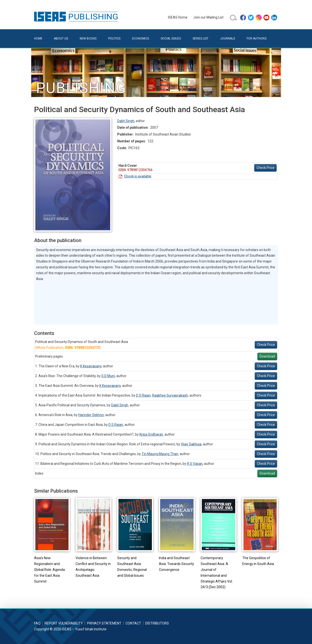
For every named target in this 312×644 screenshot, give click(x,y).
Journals (228, 39)
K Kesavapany (91, 366)
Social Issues (171, 39)
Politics (114, 39)
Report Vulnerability (64, 623)
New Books (88, 39)
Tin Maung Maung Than (160, 454)
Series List (200, 39)
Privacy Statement (104, 623)
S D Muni (108, 376)
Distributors (157, 623)
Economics (141, 39)
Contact (133, 623)
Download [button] (267, 356)
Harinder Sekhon (91, 415)
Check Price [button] (265, 168)
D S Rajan (143, 395)
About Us (61, 39)
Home (38, 39)
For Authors (257, 39)
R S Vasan (195, 464)
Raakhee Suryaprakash (170, 395)
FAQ (37, 623)
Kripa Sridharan (151, 434)
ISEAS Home (178, 17)
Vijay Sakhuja (191, 444)
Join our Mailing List (208, 17)
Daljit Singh (126, 121)
